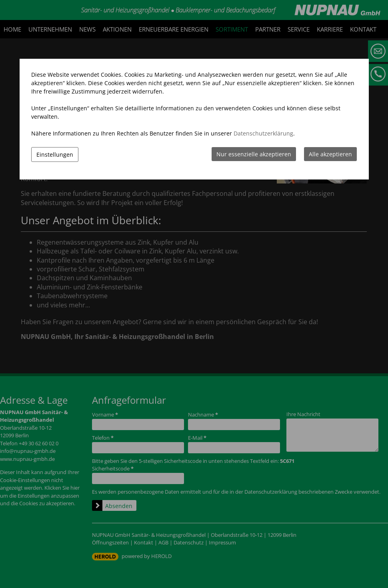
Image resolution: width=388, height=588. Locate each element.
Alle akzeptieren (330, 154)
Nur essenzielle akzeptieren (254, 154)
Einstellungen (55, 154)
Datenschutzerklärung (263, 133)
